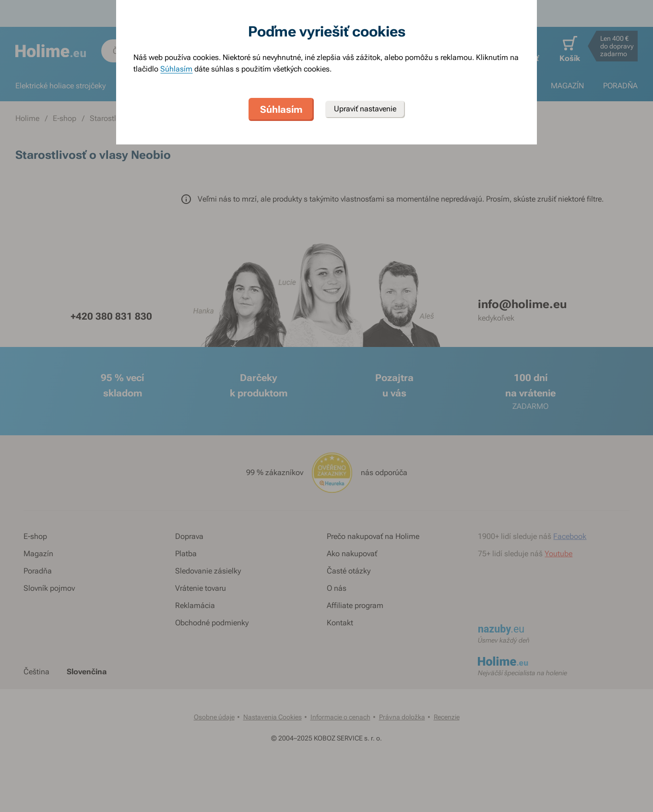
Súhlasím (176, 69)
